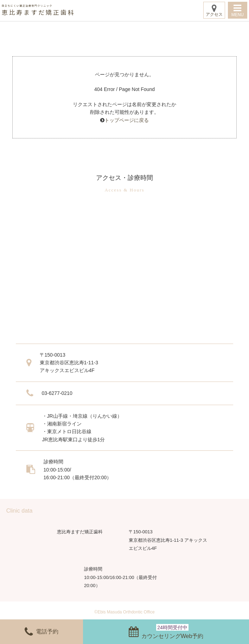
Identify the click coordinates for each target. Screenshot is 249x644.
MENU (238, 10)
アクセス (214, 10)
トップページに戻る (127, 120)
